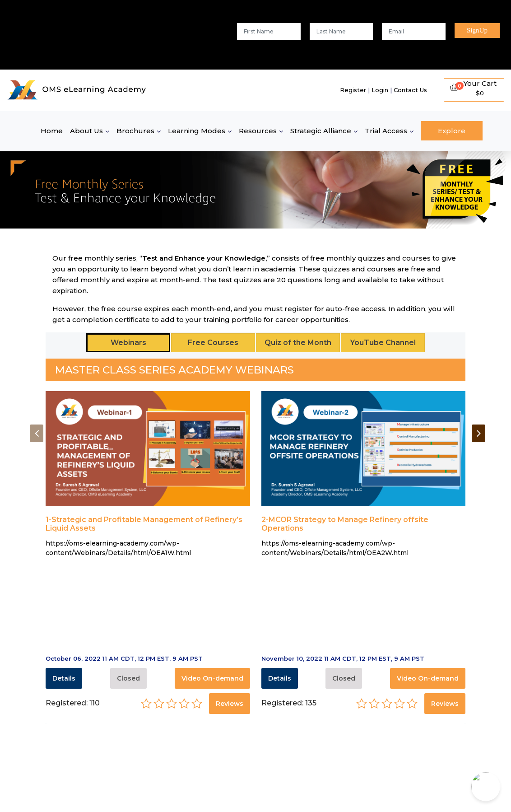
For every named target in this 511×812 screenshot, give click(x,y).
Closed (128, 678)
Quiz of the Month (298, 343)
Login (380, 90)
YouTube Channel (383, 343)
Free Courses (213, 343)
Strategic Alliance (321, 131)
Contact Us (410, 90)
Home (52, 131)
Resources (258, 131)
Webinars (128, 343)
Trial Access (386, 131)
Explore (452, 131)
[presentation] (37, 433)
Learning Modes (197, 131)
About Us (86, 131)
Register (353, 90)
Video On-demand (212, 678)
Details (64, 678)
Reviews (230, 704)
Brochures (135, 131)
